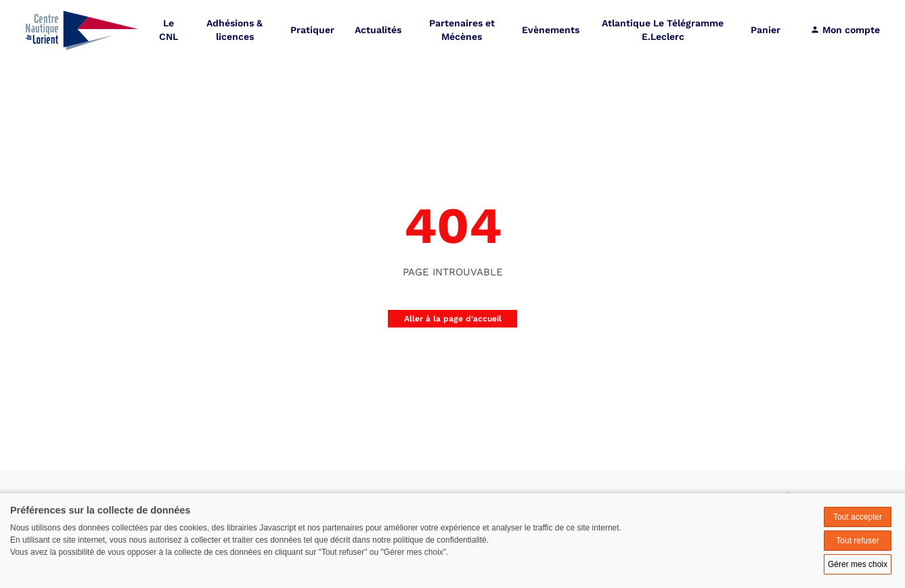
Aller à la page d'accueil (453, 319)
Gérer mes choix (858, 564)
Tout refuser (857, 541)
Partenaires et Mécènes (462, 30)
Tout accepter (858, 517)
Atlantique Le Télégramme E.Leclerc (663, 30)
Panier (766, 30)
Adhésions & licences (235, 30)
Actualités (378, 30)
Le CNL (169, 30)
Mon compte (845, 30)
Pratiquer (312, 30)
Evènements (551, 30)
